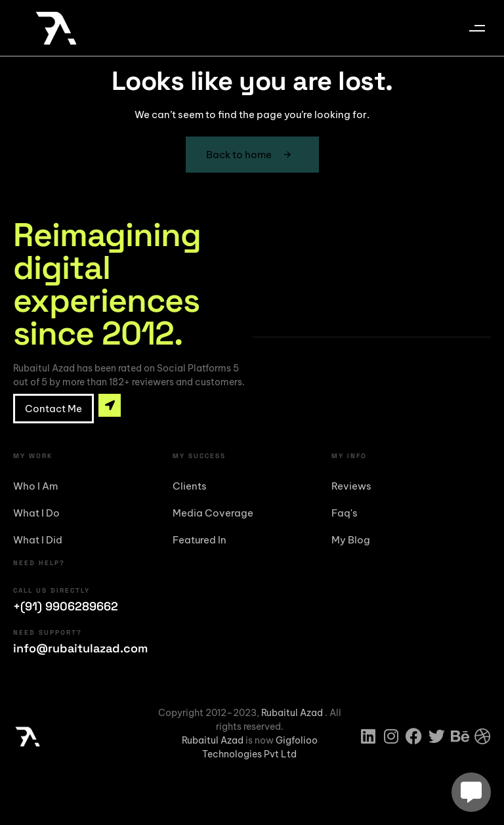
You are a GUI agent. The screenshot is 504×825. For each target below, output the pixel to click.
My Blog (351, 540)
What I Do (36, 513)
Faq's (345, 513)
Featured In (199, 540)
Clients (190, 486)
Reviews (351, 486)
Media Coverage (213, 513)
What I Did (38, 540)
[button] (477, 28)
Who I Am (35, 486)
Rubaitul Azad (293, 713)
